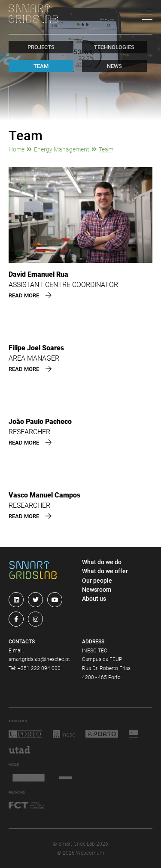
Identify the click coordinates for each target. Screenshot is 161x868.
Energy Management (62, 149)
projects (41, 47)
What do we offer (105, 571)
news (114, 66)
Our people (97, 581)
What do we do (102, 562)
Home (17, 149)
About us (94, 599)
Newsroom (97, 590)
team (41, 66)
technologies (114, 47)
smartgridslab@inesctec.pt (39, 659)
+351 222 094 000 (39, 668)
